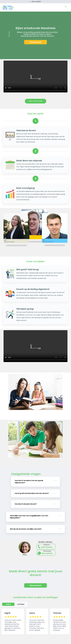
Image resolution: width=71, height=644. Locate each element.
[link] (8, 7)
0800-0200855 (36, 2)
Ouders (8, 604)
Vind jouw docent (36, 101)
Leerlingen (21, 604)
